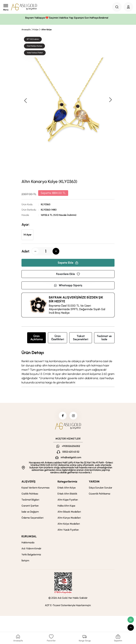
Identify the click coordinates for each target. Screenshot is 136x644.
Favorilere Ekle (68, 274)
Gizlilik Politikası (30, 495)
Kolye (36, 30)
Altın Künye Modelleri (69, 519)
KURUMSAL (29, 537)
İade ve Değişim (30, 513)
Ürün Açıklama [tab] (37, 338)
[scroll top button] (131, 628)
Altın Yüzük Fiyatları (68, 531)
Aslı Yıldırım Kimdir (31, 550)
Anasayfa (26, 30)
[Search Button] (117, 7)
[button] (110, 100)
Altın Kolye (47, 30)
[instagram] (74, 416)
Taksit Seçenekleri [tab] (81, 338)
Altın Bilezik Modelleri (69, 513)
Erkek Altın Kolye (67, 489)
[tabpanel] (68, 367)
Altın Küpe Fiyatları (68, 501)
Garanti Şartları (30, 507)
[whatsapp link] (131, 620)
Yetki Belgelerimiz (31, 556)
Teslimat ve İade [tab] (104, 338)
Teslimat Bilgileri (30, 501)
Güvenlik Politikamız (100, 495)
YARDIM (94, 483)
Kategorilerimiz (67, 483)
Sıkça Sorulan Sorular (100, 489)
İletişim (25, 562)
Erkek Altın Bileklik (67, 495)
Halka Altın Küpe (66, 507)
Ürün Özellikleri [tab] (58, 338)
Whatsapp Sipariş (68, 285)
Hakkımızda (28, 544)
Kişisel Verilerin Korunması (36, 489)
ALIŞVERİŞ (28, 483)
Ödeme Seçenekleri (32, 519)
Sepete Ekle (68, 263)
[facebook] (62, 416)
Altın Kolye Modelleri (69, 525)
